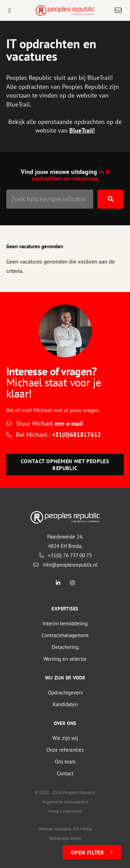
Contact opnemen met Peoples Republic (65, 465)
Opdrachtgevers (65, 692)
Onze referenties (65, 750)
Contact (65, 773)
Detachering (65, 647)
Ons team (65, 762)
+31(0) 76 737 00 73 (65, 555)
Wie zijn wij (65, 738)
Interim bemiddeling (65, 623)
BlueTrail (81, 130)
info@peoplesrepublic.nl (65, 565)
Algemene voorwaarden (65, 802)
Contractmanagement (65, 635)
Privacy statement (65, 811)
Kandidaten (65, 704)
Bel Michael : (58, 435)
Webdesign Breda (65, 838)
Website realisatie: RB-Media (65, 829)
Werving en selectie (65, 659)
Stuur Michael (49, 423)
